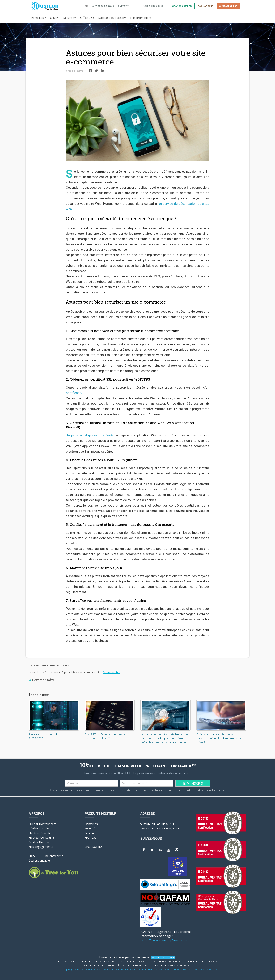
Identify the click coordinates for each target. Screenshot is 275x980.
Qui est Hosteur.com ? (43, 824)
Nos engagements (41, 847)
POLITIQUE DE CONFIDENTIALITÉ (101, 966)
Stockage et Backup (112, 18)
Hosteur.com (126, 961)
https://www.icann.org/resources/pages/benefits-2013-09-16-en (165, 940)
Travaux (143, 961)
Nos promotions (142, 18)
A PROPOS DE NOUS (103, 6)
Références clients (41, 828)
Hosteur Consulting (41, 837)
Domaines (38, 18)
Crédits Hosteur (39, 842)
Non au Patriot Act (171, 961)
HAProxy (91, 837)
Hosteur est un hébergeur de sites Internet (125, 957)
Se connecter (112, 672)
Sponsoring (94, 847)
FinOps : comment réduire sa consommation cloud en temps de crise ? (219, 738)
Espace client (228, 6)
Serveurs (91, 833)
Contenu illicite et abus (202, 961)
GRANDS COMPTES (182, 6)
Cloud (55, 18)
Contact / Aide (67, 961)
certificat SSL (76, 393)
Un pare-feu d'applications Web (89, 435)
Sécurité (70, 18)
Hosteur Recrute (40, 833)
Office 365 (87, 18)
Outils (85, 961)
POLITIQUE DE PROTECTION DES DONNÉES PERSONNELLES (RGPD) (159, 966)
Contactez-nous (104, 961)
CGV (153, 961)
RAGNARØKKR (206, 6)
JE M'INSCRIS (193, 783)
